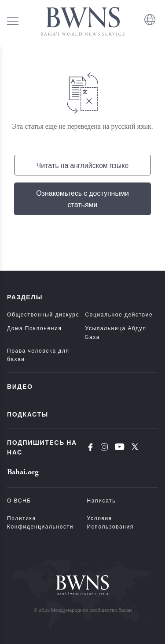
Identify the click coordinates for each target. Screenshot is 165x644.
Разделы (25, 297)
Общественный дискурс (43, 314)
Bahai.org (23, 472)
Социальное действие (119, 314)
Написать (102, 500)
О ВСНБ (19, 500)
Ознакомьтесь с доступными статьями (82, 199)
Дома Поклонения (34, 328)
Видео (20, 386)
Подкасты (28, 414)
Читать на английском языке (83, 165)
